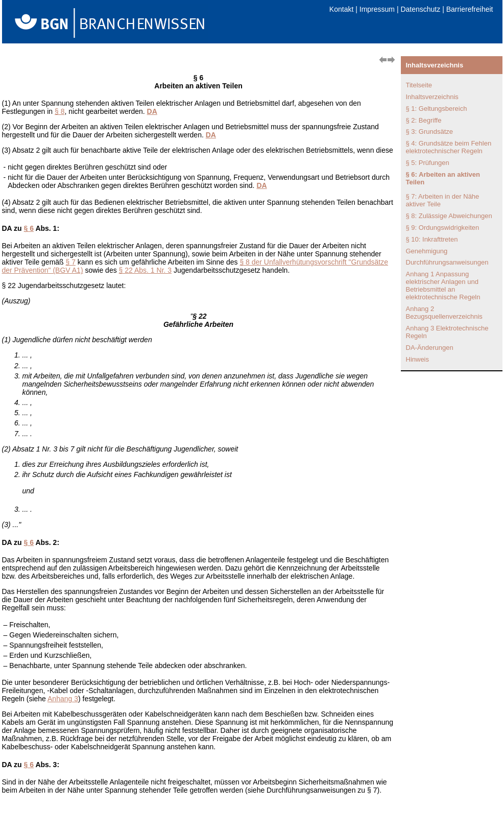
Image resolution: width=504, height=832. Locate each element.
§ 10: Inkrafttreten (432, 239)
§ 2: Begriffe (424, 120)
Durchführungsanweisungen (447, 262)
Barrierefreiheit (470, 9)
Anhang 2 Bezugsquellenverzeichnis (444, 313)
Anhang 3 (63, 699)
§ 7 (71, 262)
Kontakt (341, 9)
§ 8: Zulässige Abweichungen (449, 216)
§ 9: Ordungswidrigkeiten (443, 228)
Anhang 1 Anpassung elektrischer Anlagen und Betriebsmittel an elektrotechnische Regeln (443, 286)
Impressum (377, 9)
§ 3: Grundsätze (430, 132)
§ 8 (59, 111)
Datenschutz (420, 9)
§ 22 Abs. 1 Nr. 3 (146, 270)
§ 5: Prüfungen (428, 163)
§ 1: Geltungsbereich (437, 109)
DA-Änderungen (430, 348)
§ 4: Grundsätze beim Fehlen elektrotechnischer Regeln (449, 147)
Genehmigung (427, 251)
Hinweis (418, 359)
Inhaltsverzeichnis (432, 97)
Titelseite (419, 85)
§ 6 (29, 228)
